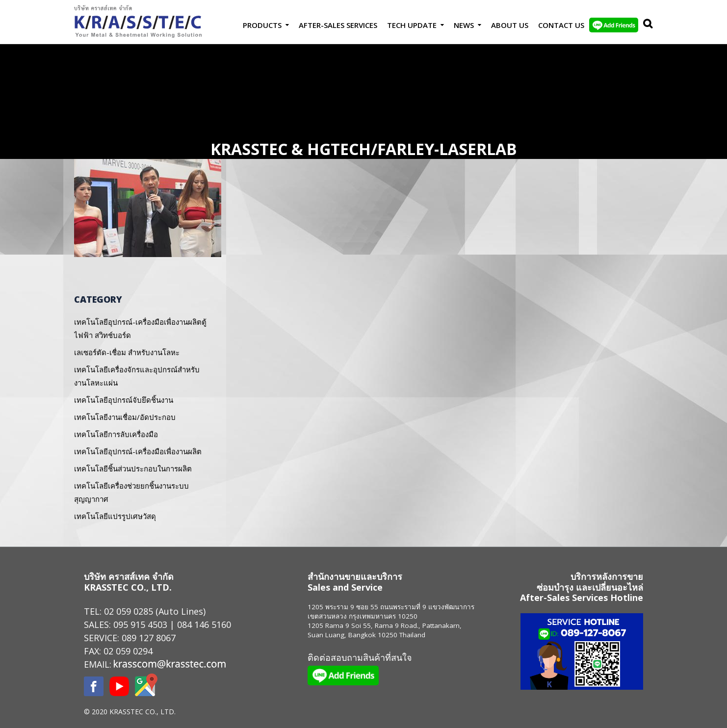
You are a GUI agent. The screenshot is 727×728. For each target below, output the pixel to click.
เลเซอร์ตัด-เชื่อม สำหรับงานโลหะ (127, 352)
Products (262, 25)
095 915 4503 (140, 624)
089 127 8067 (149, 638)
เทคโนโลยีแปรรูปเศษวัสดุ (115, 516)
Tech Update (412, 25)
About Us (510, 25)
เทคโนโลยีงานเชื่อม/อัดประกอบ (125, 417)
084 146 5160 (204, 624)
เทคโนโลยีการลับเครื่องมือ (116, 434)
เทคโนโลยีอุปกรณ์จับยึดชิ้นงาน (124, 400)
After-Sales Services (338, 25)
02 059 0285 (129, 611)
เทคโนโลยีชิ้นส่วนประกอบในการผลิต (133, 468)
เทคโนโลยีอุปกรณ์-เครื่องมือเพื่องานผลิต (138, 451)
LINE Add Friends (614, 25)
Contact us (561, 25)
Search (646, 25)
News (464, 25)
